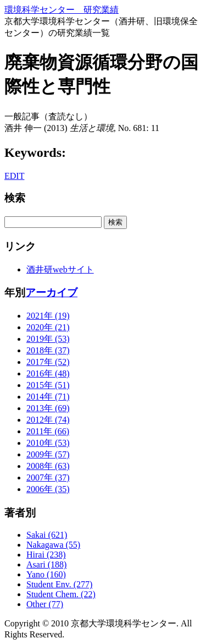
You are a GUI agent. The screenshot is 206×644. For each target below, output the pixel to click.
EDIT (14, 176)
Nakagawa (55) (53, 545)
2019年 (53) (48, 339)
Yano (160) (46, 574)
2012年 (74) (48, 420)
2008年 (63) (48, 466)
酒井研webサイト (60, 269)
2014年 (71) (48, 397)
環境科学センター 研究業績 (62, 10)
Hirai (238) (46, 555)
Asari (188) (46, 564)
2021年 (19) (48, 316)
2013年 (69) (48, 408)
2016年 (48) (48, 373)
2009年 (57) (48, 454)
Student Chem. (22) (61, 594)
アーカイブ (51, 293)
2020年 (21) (48, 327)
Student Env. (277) (59, 584)
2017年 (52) (48, 362)
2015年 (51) (48, 385)
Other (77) (45, 604)
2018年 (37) (48, 350)
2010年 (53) (48, 443)
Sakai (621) (47, 535)
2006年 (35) (48, 489)
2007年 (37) (48, 477)
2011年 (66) (48, 431)
